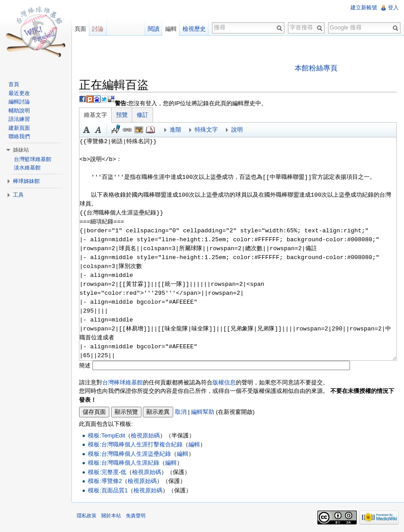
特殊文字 (206, 130)
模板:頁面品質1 (108, 490)
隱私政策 (87, 516)
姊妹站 (21, 150)
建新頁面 (19, 128)
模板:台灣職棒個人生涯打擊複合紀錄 (135, 444)
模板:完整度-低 (107, 472)
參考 (150, 130)
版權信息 (224, 382)
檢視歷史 (194, 29)
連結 (127, 130)
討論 (98, 29)
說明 (237, 130)
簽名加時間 (116, 130)
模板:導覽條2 (105, 481)
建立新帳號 (364, 8)
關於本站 (111, 516)
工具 (18, 195)
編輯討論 (19, 102)
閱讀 (154, 29)
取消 (181, 412)
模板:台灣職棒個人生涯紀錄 (124, 463)
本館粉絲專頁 (316, 68)
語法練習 (19, 119)
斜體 (98, 130)
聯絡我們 (19, 136)
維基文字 (96, 115)
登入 (393, 8)
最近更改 (19, 93)
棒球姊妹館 (26, 181)
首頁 (14, 84)
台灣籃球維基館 (33, 159)
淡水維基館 (27, 168)
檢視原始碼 (145, 435)
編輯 (194, 444)
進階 (175, 130)
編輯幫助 (203, 412)
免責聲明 (136, 516)
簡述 (85, 365)
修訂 (142, 115)
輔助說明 (19, 111)
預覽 (122, 115)
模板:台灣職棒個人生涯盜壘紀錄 (129, 454)
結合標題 (139, 130)
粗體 (87, 130)
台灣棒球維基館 (123, 382)
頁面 (80, 29)
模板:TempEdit (106, 435)
